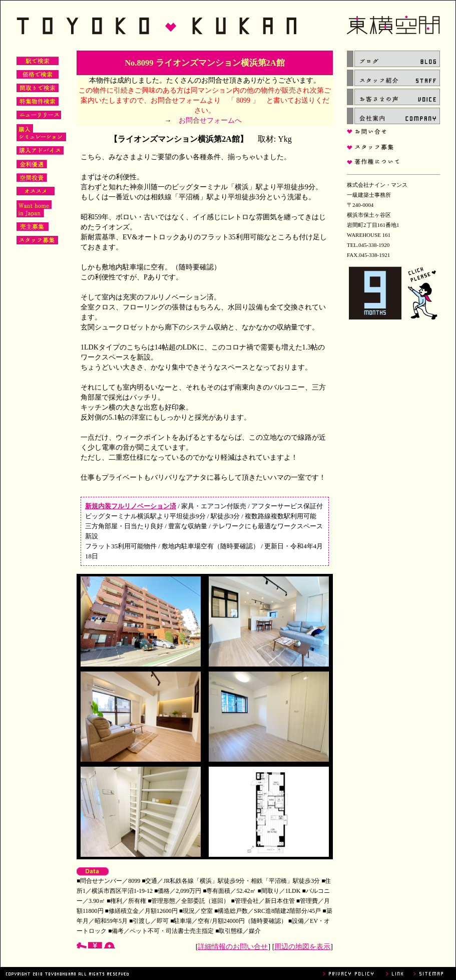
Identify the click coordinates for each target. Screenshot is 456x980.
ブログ (393, 59)
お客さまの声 (393, 97)
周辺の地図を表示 (302, 947)
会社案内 (393, 116)
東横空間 (228, 26)
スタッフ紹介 (393, 78)
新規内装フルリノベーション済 (131, 506)
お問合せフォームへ (210, 120)
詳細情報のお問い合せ (233, 947)
